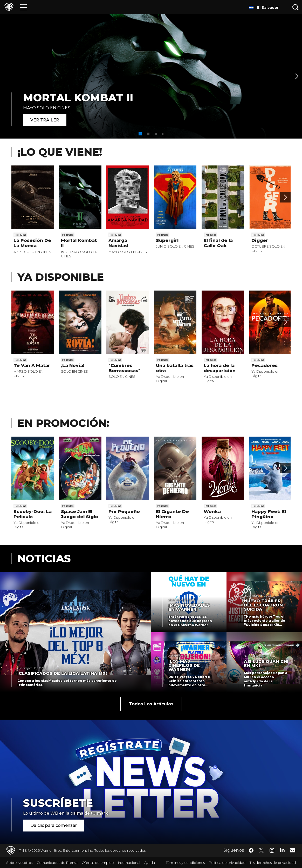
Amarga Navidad (118, 243)
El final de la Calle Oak (218, 243)
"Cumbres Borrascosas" (124, 368)
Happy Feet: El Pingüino (269, 514)
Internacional (129, 863)
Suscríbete (58, 803)
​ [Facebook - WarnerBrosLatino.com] (251, 850)
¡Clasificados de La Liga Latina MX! (62, 674)
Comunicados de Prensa (57, 863)
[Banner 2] (297, 76)
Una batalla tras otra (175, 368)
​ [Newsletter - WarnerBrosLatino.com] (293, 850)
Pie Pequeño (124, 511)
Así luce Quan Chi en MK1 (266, 664)
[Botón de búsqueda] (296, 7)
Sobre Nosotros (19, 863)
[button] (140, 134)
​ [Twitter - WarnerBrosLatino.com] (262, 850)
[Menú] (23, 7)
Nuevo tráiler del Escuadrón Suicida (263, 605)
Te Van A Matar (32, 365)
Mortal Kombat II (79, 243)
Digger (260, 240)
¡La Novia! (73, 365)
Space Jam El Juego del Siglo (80, 514)
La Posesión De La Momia (32, 243)
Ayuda (150, 863)
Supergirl (167, 240)
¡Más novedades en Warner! (189, 607)
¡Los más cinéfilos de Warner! (184, 666)
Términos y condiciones (185, 863)
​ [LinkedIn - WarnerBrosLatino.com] (282, 850)
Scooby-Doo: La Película (33, 514)
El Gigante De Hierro (172, 514)
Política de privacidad (227, 863)
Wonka (212, 511)
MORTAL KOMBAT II (78, 97)
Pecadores (265, 365)
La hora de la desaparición (220, 368)
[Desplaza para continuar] (285, 197)
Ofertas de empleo (98, 863)
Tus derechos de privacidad (273, 863)
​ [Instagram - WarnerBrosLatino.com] (272, 850)
